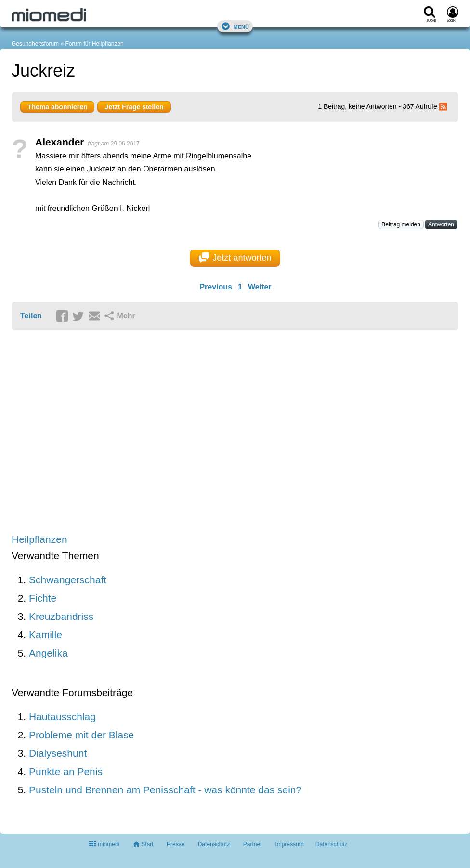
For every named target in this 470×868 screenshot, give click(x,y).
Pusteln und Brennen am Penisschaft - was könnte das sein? (165, 790)
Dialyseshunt (58, 753)
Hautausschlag (62, 717)
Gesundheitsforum (35, 44)
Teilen (31, 316)
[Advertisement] (161, 433)
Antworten (441, 224)
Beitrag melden (401, 224)
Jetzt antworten (235, 258)
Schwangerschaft (68, 580)
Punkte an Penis (66, 771)
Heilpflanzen (39, 539)
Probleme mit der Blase (81, 735)
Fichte (43, 598)
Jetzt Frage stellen (134, 107)
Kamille (46, 635)
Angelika (48, 653)
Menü (235, 26)
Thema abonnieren (57, 107)
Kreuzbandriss (61, 616)
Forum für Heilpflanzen (94, 44)
